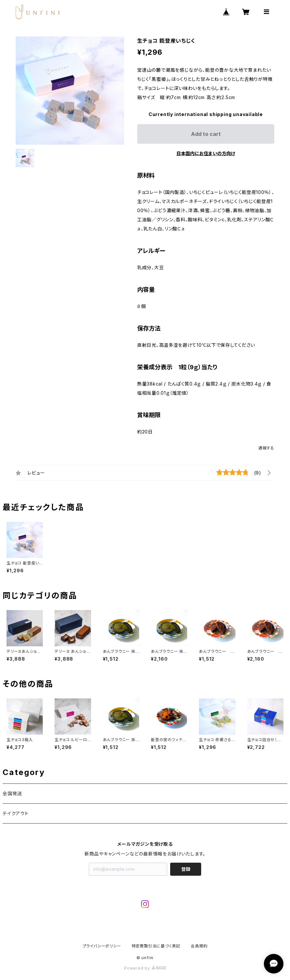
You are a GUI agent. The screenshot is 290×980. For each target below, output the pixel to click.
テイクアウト (16, 813)
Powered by (145, 968)
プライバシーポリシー (102, 946)
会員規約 (199, 946)
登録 (186, 869)
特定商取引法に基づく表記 (156, 946)
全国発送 (12, 793)
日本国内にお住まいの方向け (206, 153)
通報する (266, 448)
